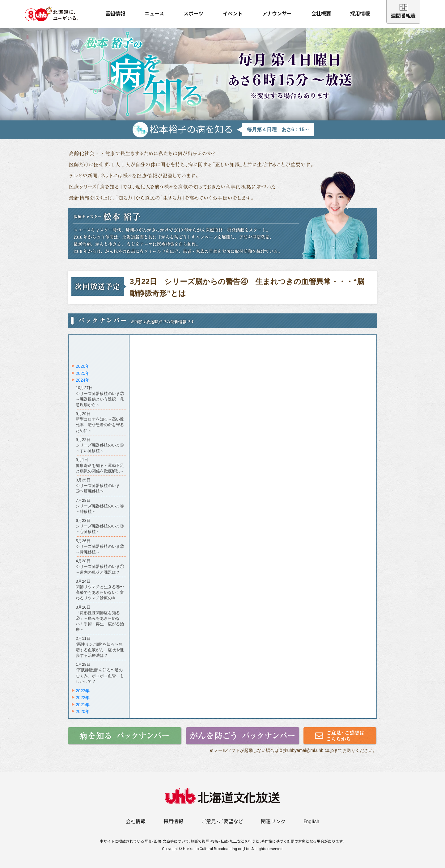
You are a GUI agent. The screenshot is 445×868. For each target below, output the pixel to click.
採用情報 (360, 14)
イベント (233, 14)
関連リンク (273, 822)
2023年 (83, 691)
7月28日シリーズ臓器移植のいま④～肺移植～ (100, 506)
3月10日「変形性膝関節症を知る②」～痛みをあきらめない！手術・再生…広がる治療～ (100, 619)
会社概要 (321, 14)
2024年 (83, 380)
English (311, 822)
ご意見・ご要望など (222, 822)
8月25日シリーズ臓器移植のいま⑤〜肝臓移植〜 (98, 486)
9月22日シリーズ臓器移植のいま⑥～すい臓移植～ (100, 445)
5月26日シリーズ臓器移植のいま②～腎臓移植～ (100, 546)
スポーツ (193, 14)
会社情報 (136, 822)
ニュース (154, 14)
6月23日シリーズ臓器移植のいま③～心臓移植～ (100, 526)
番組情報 (115, 14)
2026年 (83, 366)
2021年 (83, 705)
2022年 (83, 698)
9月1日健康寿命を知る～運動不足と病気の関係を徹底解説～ (100, 465)
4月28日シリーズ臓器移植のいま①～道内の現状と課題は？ (100, 566)
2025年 (83, 373)
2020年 (83, 711)
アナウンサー (277, 14)
